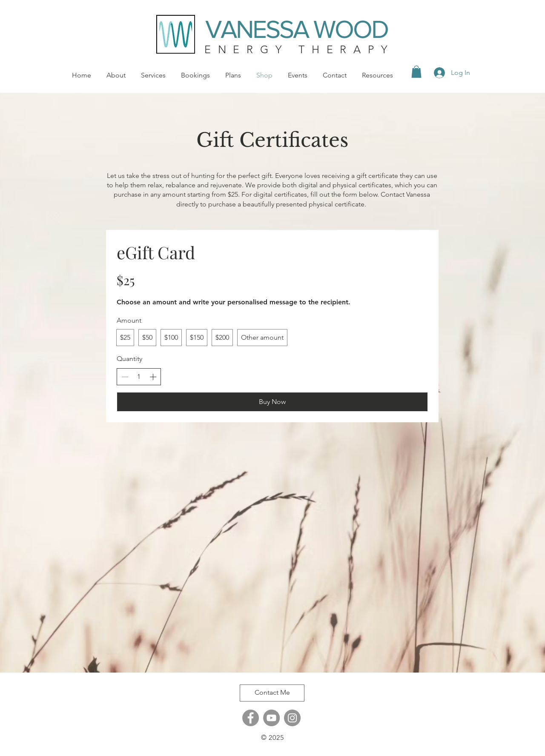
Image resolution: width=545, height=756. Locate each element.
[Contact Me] (272, 693)
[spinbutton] (139, 377)
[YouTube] (271, 718)
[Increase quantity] (153, 377)
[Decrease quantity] (125, 377)
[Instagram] (292, 718)
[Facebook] (251, 718)
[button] (416, 72)
